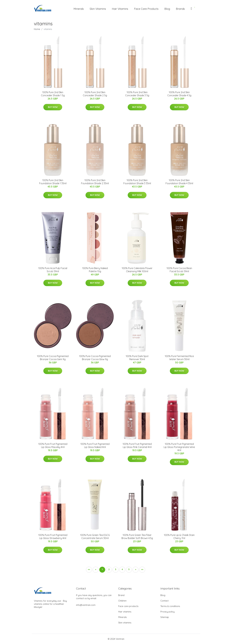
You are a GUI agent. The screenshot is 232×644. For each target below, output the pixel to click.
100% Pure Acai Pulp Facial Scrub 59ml (53, 270)
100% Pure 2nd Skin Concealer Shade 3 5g (137, 94)
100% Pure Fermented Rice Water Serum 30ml (179, 358)
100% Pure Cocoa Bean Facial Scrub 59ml (179, 270)
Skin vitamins (125, 623)
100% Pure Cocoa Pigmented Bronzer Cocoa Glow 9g (95, 358)
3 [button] (116, 569)
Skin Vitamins (98, 9)
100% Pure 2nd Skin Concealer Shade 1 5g (53, 94)
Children (122, 601)
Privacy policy (167, 612)
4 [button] (122, 569)
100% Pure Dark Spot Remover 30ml (137, 358)
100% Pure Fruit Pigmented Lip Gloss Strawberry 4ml (53, 537)
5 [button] (129, 569)
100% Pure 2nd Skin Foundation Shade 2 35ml (95, 182)
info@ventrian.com (86, 605)
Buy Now (53, 107)
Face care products (128, 606)
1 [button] (102, 569)
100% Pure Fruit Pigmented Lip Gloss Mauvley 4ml (53, 445)
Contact (164, 601)
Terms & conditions (170, 606)
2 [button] (109, 569)
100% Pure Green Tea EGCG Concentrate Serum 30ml (95, 537)
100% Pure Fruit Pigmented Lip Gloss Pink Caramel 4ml (137, 445)
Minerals (79, 9)
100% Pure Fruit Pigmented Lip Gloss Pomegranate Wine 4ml (179, 447)
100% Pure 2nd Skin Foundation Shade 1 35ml (53, 182)
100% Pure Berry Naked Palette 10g (95, 270)
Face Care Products (146, 9)
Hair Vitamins (120, 9)
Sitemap (165, 617)
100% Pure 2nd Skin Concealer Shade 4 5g (179, 94)
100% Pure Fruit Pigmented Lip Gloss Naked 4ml (95, 445)
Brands (180, 9)
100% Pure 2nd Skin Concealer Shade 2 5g (95, 94)
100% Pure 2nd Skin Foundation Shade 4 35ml (179, 182)
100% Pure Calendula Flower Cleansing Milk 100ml (137, 270)
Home (37, 29)
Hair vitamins (125, 612)
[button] (136, 570)
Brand (121, 595)
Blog (167, 9)
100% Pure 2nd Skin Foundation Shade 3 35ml (137, 182)
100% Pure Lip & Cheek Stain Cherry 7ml (179, 537)
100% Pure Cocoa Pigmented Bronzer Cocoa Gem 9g (53, 358)
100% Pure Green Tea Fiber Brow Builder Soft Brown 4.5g (137, 537)
